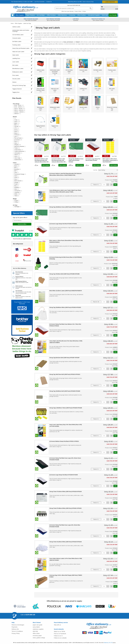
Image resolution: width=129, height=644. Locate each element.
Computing (72, 15)
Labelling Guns (22, 58)
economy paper (37, 636)
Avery (65, 42)
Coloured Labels (22, 38)
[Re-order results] (108, 170)
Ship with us (57, 625)
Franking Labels (22, 45)
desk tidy (35, 631)
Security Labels (22, 78)
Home (13, 15)
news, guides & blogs (39, 638)
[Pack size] (96, 185)
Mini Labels (22, 65)
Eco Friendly (113, 15)
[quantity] (104, 185)
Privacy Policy (16, 633)
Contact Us (49, 2)
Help (13, 623)
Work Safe (105, 15)
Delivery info (15, 629)
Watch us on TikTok (59, 631)
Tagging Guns (22, 92)
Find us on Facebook (60, 634)
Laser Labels (22, 61)
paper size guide (38, 625)
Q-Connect (70, 42)
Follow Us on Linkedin (60, 638)
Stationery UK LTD (108, 643)
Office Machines (62, 15)
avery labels (36, 627)
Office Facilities (82, 15)
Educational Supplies (94, 15)
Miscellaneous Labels (22, 68)
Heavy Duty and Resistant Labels (22, 48)
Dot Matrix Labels (22, 41)
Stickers (22, 82)
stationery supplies (38, 629)
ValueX (78, 42)
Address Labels (22, 26)
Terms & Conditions (17, 631)
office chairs (36, 633)
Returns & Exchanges (18, 625)
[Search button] (91, 8)
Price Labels (22, 75)
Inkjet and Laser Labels (22, 51)
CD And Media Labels (22, 34)
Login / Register (110, 2)
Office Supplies (20, 15)
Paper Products (31, 15)
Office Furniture (51, 15)
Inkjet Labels (22, 55)
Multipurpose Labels (22, 72)
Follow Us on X (58, 636)
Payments (15, 627)
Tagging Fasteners (22, 89)
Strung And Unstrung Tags (22, 85)
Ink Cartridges (41, 15)
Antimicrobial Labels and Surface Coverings (22, 30)
